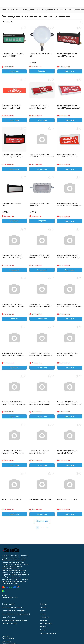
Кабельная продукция (9, 623)
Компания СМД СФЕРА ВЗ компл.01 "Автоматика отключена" (67, 55)
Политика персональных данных (10, 596)
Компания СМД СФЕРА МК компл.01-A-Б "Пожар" (67, 354)
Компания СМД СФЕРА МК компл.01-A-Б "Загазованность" (41, 354)
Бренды (43, 630)
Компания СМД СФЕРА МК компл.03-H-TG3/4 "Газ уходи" (13, 452)
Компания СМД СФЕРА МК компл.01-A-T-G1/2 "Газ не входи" (39, 257)
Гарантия (44, 620)
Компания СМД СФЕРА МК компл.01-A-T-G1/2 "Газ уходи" (69, 256)
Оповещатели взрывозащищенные (53, 10)
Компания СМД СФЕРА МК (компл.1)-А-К (39, 204)
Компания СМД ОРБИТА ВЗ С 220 (41, 55)
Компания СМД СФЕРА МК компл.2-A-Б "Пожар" (67, 452)
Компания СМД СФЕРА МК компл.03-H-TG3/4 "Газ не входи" (70, 403)
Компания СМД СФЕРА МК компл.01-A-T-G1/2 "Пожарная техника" (41, 305)
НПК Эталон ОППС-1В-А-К (11, 500)
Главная (4, 10)
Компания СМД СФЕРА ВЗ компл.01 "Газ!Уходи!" (39, 107)
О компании (45, 617)
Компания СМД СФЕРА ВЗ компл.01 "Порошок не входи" (69, 107)
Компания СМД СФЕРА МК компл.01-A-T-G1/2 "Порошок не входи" (69, 305)
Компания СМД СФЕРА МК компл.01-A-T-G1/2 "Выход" (12, 256)
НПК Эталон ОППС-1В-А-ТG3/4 (41, 500)
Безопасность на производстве (13, 611)
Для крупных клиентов (48, 633)
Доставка (44, 607)
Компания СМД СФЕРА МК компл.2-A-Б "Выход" (39, 452)
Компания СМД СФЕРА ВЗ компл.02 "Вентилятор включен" (42, 156)
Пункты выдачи (46, 623)
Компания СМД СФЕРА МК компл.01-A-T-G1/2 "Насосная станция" (13, 305)
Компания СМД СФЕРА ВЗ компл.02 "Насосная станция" (68, 156)
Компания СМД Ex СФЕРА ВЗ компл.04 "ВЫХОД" (12, 55)
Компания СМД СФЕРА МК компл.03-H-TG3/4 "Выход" (39, 403)
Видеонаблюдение (8, 617)
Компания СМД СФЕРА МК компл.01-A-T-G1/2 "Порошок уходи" (12, 354)
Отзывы (43, 614)
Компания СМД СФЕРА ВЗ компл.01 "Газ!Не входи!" (11, 107)
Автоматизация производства (12, 607)
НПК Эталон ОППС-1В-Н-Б (67, 500)
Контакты (44, 627)
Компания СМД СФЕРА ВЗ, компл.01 (12, 204)
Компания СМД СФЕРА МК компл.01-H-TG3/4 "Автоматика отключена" (13, 403)
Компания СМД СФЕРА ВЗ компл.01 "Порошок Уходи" (12, 156)
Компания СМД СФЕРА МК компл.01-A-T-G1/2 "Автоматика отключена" (69, 205)
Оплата (43, 611)
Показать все (42, 521)
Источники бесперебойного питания (15, 620)
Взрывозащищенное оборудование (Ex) (24, 10)
